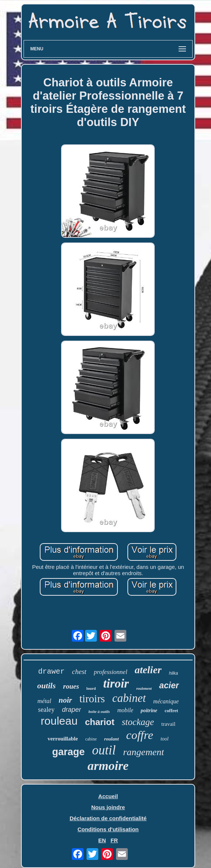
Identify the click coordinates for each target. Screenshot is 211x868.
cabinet (129, 698)
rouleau (59, 721)
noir (65, 700)
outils (46, 686)
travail (168, 724)
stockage (138, 722)
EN (102, 840)
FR (114, 840)
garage (69, 752)
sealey (46, 710)
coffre (140, 735)
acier (169, 685)
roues (71, 686)
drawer (52, 672)
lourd (91, 688)
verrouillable (63, 739)
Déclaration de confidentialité (108, 818)
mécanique (166, 701)
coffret (171, 711)
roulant (112, 739)
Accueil (108, 796)
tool (165, 739)
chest (79, 672)
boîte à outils (99, 711)
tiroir (116, 684)
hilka (174, 673)
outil (104, 750)
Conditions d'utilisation (108, 829)
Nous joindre (108, 807)
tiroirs (92, 699)
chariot (100, 722)
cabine (91, 739)
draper (71, 710)
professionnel (111, 672)
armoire (108, 766)
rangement (143, 752)
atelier (148, 670)
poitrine (149, 711)
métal (45, 701)
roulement (144, 688)
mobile (125, 710)
